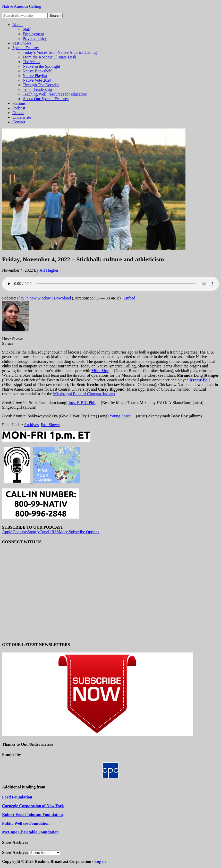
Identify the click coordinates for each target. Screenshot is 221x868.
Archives (31, 425)
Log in (100, 861)
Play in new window (34, 298)
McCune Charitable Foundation (30, 832)
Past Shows (50, 425)
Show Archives (15, 852)
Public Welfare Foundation (26, 823)
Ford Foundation (17, 797)
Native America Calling (22, 6)
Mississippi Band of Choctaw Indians (84, 394)
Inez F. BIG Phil (82, 403)
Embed (129, 298)
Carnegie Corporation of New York (33, 806)
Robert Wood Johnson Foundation (32, 815)
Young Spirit (120, 416)
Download (62, 298)
